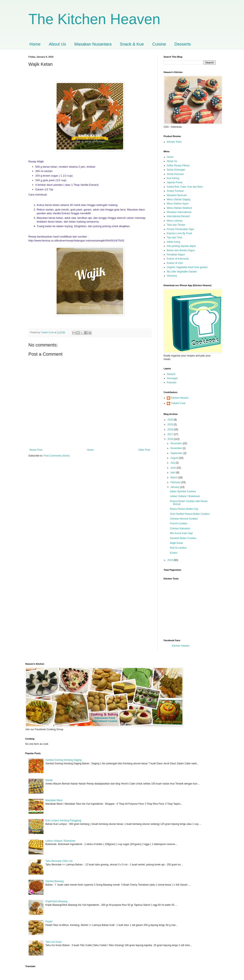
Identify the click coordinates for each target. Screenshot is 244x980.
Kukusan (172, 382)
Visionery (172, 276)
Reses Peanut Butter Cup (184, 509)
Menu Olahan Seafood (179, 208)
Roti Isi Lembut (178, 548)
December (176, 443)
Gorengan (172, 378)
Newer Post (36, 450)
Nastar (49, 780)
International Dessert (178, 216)
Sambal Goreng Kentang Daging (63, 760)
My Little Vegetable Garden (182, 272)
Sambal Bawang (54, 881)
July (173, 463)
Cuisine (159, 44)
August (175, 458)
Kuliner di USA (175, 263)
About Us (57, 44)
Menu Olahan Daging (179, 199)
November (176, 448)
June (173, 468)
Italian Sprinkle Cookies (183, 491)
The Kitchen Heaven (94, 19)
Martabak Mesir (54, 800)
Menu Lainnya (175, 221)
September (177, 453)
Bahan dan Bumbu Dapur (181, 250)
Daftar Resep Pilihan (178, 166)
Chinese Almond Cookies (184, 519)
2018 (171, 429)
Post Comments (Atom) (57, 456)
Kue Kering (173, 178)
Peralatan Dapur (176, 255)
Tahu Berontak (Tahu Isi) (59, 861)
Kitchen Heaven (180, 398)
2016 (171, 439)
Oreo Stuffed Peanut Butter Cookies (190, 514)
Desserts (183, 44)
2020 (171, 420)
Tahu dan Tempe (176, 225)
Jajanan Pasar (175, 182)
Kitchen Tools (174, 142)
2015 (171, 560)
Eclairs (173, 553)
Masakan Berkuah (177, 195)
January (175, 487)
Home (35, 44)
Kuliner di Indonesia (178, 259)
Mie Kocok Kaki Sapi (181, 533)
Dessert (171, 374)
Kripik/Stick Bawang (56, 901)
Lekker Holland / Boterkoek (185, 496)
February (176, 482)
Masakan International (179, 212)
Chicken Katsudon (180, 528)
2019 (171, 424)
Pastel (49, 922)
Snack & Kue (132, 44)
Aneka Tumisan (175, 191)
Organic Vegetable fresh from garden (187, 267)
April (173, 473)
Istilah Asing (173, 242)
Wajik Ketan (176, 543)
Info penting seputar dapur (181, 246)
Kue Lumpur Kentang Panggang (63, 820)
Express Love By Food (179, 233)
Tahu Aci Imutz (53, 942)
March (174, 478)
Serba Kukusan (175, 174)
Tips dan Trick (175, 238)
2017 (171, 434)
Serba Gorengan (176, 170)
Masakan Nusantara (93, 44)
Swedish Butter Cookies (183, 538)
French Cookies (178, 523)
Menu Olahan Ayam (178, 204)
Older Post (144, 450)
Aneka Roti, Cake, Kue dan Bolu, (185, 187)
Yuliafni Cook (178, 403)
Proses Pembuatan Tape (180, 229)
